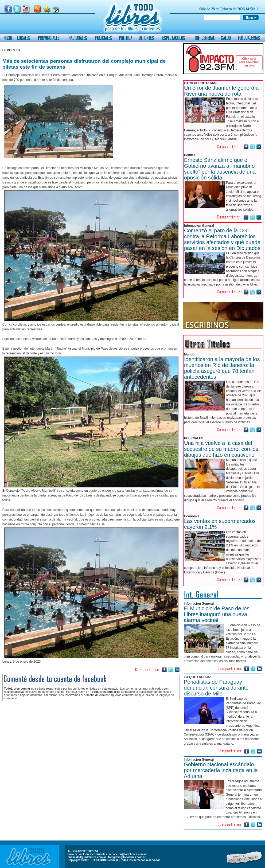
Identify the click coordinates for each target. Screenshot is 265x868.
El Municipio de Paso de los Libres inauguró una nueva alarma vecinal (217, 614)
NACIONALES (78, 38)
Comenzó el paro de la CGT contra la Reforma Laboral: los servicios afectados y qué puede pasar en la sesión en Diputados (222, 239)
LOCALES (24, 38)
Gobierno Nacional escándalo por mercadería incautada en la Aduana (221, 770)
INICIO (7, 38)
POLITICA (126, 38)
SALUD (226, 38)
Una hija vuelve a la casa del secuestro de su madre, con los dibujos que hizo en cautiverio (221, 449)
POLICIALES (104, 38)
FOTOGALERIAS (249, 38)
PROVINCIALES (49, 38)
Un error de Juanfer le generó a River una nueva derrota (221, 91)
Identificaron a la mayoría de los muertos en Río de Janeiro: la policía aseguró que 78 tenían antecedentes (222, 368)
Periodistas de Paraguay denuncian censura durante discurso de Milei (216, 688)
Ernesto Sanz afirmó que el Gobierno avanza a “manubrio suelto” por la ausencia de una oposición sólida (220, 169)
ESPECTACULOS (174, 38)
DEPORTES (146, 38)
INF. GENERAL (205, 38)
